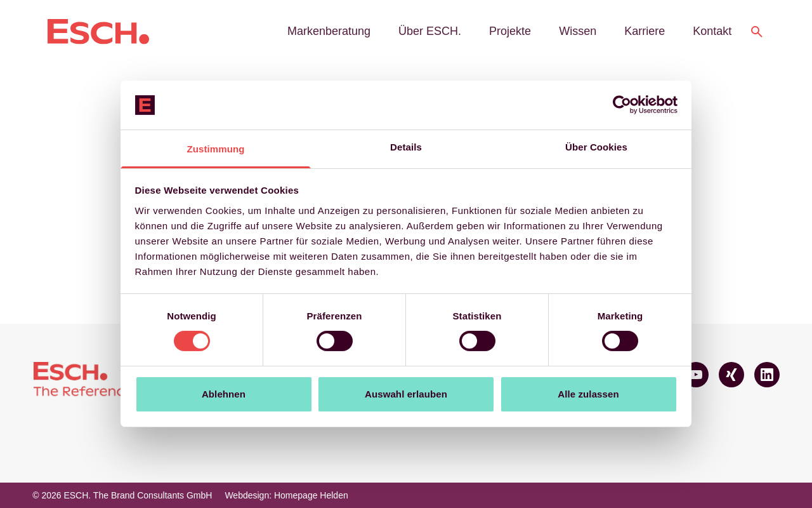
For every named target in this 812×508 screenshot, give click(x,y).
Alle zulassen (588, 394)
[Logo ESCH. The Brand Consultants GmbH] (98, 32)
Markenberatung (329, 31)
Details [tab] (406, 147)
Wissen (578, 31)
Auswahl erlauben (406, 394)
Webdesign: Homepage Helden (286, 495)
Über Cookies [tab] (596, 147)
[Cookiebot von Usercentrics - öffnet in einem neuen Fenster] (622, 105)
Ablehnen (224, 394)
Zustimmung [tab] (216, 149)
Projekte (510, 31)
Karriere (645, 31)
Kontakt (712, 31)
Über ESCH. (430, 31)
